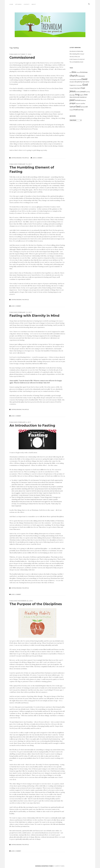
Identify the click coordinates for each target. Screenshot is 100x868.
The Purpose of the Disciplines (36, 604)
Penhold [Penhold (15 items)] (77, 100)
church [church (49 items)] (74, 76)
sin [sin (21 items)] (87, 107)
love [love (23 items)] (86, 95)
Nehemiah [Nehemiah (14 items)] (76, 97)
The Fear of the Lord (75, 57)
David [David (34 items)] (84, 79)
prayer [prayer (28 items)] (73, 103)
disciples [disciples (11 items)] (72, 82)
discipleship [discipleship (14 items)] (78, 82)
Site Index (18, 4)
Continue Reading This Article (20, 158)
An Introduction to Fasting (32, 425)
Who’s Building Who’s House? (77, 54)
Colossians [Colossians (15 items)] (81, 76)
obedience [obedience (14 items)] (83, 97)
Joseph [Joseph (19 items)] (83, 91)
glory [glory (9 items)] (81, 85)
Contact (27, 4)
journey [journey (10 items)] (88, 92)
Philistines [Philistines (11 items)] (83, 100)
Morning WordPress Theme (44, 866)
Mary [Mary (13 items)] (71, 97)
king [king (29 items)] (77, 95)
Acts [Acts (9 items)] (71, 72)
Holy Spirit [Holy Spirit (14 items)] (77, 88)
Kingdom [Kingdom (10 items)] (82, 95)
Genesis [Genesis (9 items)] (78, 85)
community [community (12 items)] (73, 79)
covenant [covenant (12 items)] (79, 79)
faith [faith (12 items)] (84, 82)
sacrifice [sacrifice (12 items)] (83, 103)
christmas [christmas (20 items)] (84, 72)
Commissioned (22, 57)
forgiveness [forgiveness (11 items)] (73, 85)
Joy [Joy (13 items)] (70, 95)
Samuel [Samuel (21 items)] (73, 107)
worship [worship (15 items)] (81, 110)
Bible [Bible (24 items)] (74, 72)
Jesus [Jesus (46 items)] (73, 91)
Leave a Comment (37, 158)
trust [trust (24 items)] (76, 110)
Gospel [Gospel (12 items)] (72, 88)
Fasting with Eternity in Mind (34, 316)
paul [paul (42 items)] (72, 100)
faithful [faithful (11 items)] (87, 82)
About (34, 4)
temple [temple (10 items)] (71, 110)
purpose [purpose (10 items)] (78, 103)
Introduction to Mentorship (76, 51)
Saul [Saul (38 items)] (78, 106)
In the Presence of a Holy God (77, 59)
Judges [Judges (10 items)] (73, 95)
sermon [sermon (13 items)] (83, 107)
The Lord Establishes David (76, 62)
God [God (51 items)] (85, 85)
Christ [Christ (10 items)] (78, 72)
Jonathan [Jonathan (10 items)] (78, 92)
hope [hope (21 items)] (83, 88)
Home (11, 4)
